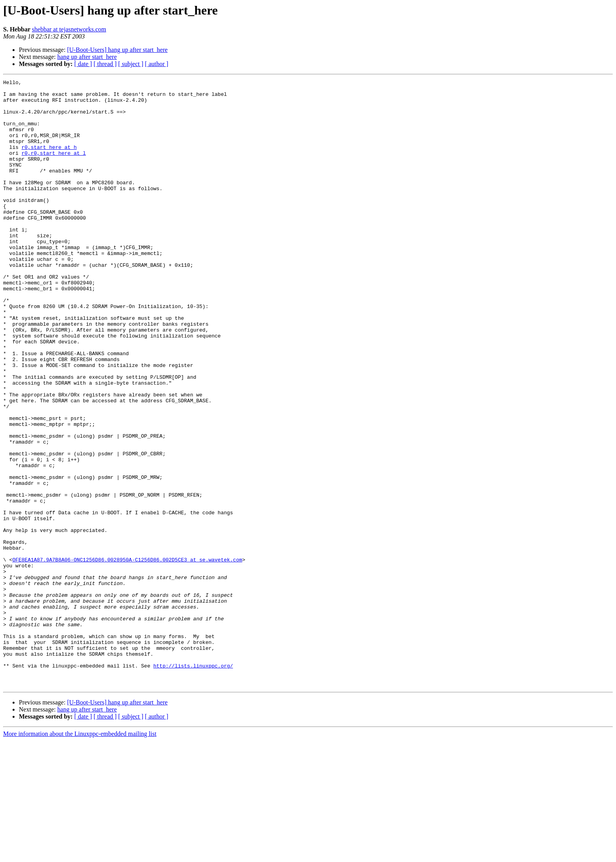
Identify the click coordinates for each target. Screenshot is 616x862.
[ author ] (157, 64)
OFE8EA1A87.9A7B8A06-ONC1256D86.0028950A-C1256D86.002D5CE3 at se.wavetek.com (127, 656)
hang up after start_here (87, 57)
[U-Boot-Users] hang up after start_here (117, 50)
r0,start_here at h (49, 161)
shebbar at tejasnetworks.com (69, 29)
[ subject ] (131, 64)
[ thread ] (105, 64)
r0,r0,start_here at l (54, 168)
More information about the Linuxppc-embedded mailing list (80, 855)
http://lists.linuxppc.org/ (193, 783)
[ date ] (83, 64)
